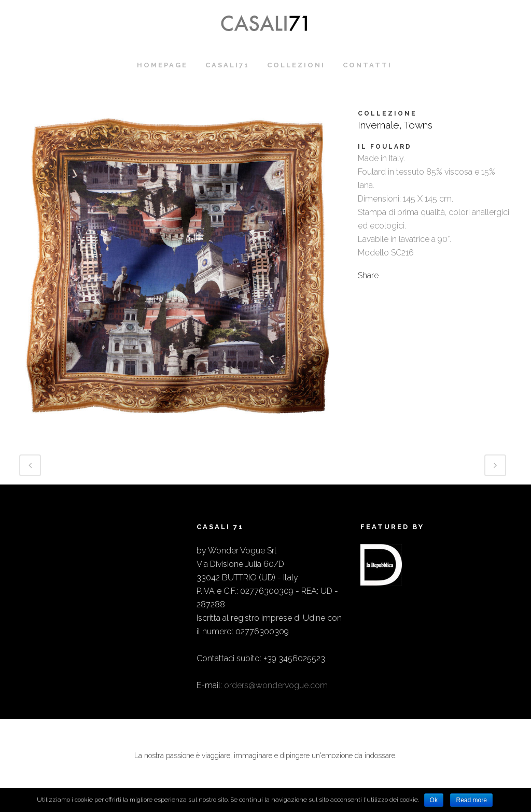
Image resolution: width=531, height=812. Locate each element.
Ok (434, 800)
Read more (471, 800)
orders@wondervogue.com (276, 685)
